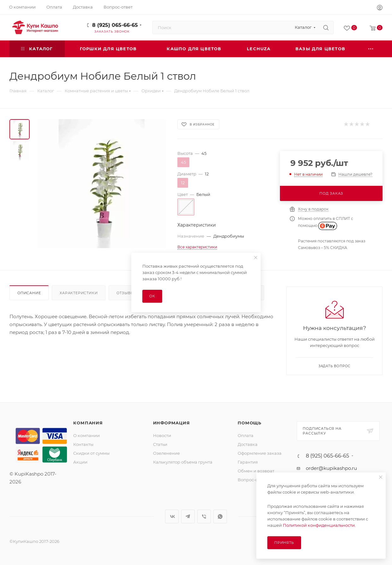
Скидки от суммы (91, 453)
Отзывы (125, 293)
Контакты (83, 444)
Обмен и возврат (256, 471)
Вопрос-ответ (252, 480)
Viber (204, 516)
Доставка (248, 444)
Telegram (188, 516)
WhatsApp (220, 516)
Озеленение (166, 453)
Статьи (160, 444)
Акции (80, 462)
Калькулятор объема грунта (183, 462)
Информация (172, 423)
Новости (162, 435)
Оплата (246, 435)
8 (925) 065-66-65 (115, 25)
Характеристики (79, 293)
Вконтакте (172, 516)
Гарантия (248, 462)
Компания (88, 423)
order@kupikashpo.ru (331, 468)
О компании (86, 435)
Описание (29, 293)
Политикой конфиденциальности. (319, 525)
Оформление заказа (260, 453)
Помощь (249, 423)
